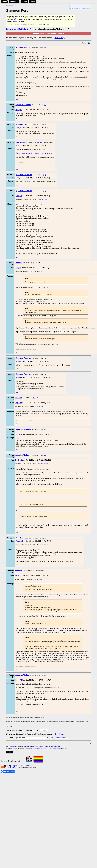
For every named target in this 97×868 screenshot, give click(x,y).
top (90, 745)
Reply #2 (19, 128)
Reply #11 (19, 460)
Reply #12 (19, 543)
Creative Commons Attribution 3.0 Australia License (45, 751)
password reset (17, 21)
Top (17, 99)
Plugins (33, 29)
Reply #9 (18, 403)
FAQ (89, 9)
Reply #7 (19, 361)
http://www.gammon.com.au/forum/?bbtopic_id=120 (34, 153)
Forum (33, 2)
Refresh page (60, 38)
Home (4, 2)
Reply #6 (18, 268)
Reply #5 (19, 196)
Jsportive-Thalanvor (44, 200)
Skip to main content (10, 6)
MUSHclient (23, 29)
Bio (45, 48)
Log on (80, 6)
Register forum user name (77, 9)
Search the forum (62, 739)
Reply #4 (19, 178)
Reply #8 (19, 377)
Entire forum (11, 29)
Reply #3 (19, 146)
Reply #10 (19, 435)
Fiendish (40, 271)
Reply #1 (19, 110)
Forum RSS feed (11, 769)
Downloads (14, 2)
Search (24, 2)
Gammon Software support (22, 767)
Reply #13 (19, 577)
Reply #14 (19, 682)
